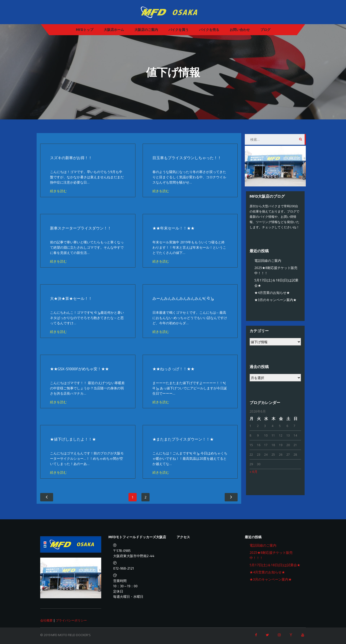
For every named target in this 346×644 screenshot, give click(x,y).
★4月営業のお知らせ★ (272, 293)
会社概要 (46, 620)
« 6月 (254, 472)
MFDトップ (85, 30)
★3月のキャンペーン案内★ (275, 300)
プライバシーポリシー (71, 620)
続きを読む (58, 191)
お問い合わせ (240, 30)
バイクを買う (179, 30)
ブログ (265, 30)
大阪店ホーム (114, 30)
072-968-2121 (124, 568)
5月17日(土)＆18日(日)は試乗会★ (275, 565)
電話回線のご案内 (268, 260)
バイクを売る (209, 30)
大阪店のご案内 (146, 30)
